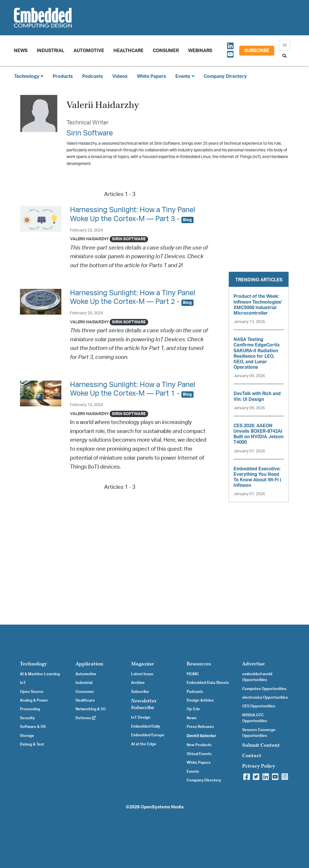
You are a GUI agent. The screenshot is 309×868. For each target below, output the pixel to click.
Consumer (166, 51)
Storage (27, 736)
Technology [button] (29, 76)
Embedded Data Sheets (208, 683)
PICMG (193, 674)
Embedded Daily (146, 726)
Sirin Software (90, 133)
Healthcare (128, 51)
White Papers (151, 76)
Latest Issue (142, 674)
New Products (199, 745)
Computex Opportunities (264, 689)
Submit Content (261, 745)
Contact (252, 756)
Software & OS (33, 727)
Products (63, 76)
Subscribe (257, 51)
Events (193, 772)
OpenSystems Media (162, 807)
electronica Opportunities (265, 698)
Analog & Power (34, 700)
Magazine (142, 664)
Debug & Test (32, 744)
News (192, 718)
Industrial (50, 51)
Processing (30, 709)
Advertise (253, 664)
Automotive (89, 51)
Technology (33, 664)
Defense (86, 718)
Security (27, 718)
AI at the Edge (144, 744)
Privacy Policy (259, 766)
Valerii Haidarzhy (89, 239)
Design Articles (200, 700)
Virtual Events (199, 754)
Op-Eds (193, 709)
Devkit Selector (202, 736)
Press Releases (200, 727)
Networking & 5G (91, 709)
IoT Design (141, 717)
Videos (120, 76)
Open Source (32, 692)
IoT (23, 683)
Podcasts (93, 76)
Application (89, 664)
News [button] (21, 51)
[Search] (285, 45)
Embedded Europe (148, 735)
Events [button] (185, 76)
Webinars (200, 51)
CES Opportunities (259, 706)
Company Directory (225, 76)
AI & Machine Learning (40, 674)
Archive (138, 683)
